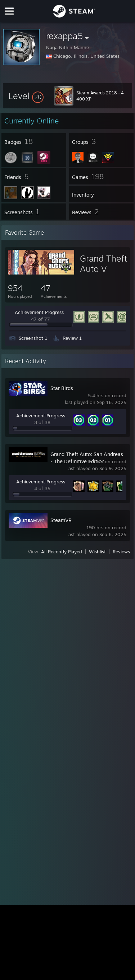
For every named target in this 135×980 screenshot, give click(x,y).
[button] (26, 96)
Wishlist (97, 552)
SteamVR (61, 520)
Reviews (121, 552)
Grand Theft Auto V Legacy (103, 269)
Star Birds (62, 388)
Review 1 (72, 338)
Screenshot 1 (33, 338)
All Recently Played (62, 552)
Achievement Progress (39, 312)
